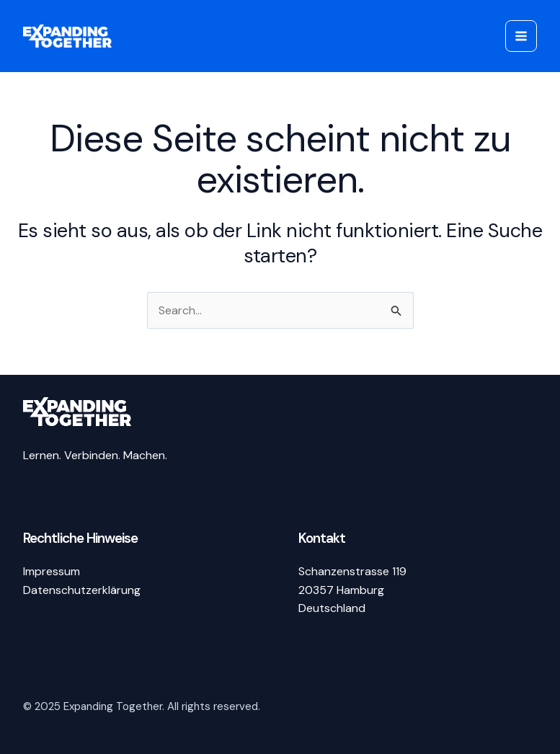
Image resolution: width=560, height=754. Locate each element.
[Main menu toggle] (521, 36)
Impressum (52, 571)
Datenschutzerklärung (82, 590)
